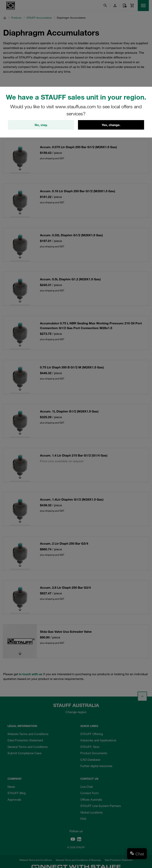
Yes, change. (111, 125)
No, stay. (41, 125)
